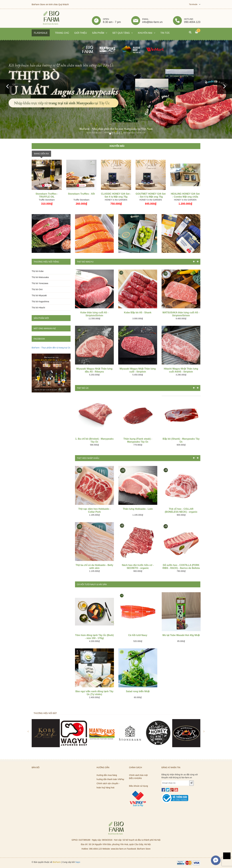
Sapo (78, 862)
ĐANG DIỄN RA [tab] (41, 154)
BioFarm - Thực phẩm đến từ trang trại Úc (51, 348)
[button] (7, 87)
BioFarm (57, 862)
